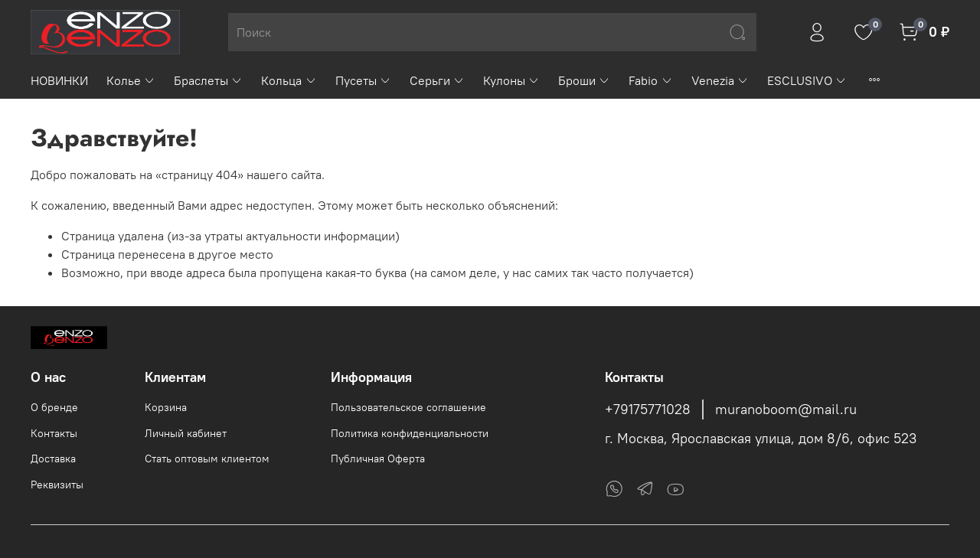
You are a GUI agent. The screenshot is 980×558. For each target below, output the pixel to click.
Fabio (650, 80)
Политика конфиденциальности (410, 433)
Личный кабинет (186, 433)
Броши (584, 80)
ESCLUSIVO (807, 80)
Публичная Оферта (378, 458)
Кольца (289, 80)
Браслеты (208, 80)
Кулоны (511, 80)
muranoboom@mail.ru (786, 410)
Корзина (166, 407)
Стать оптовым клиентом (207, 458)
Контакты (54, 433)
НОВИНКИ (59, 80)
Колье (131, 80)
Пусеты (363, 80)
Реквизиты (57, 485)
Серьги (437, 80)
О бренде (54, 407)
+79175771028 (648, 410)
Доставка (53, 458)
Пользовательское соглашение (408, 407)
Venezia (720, 80)
